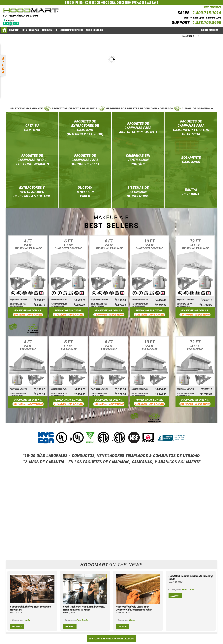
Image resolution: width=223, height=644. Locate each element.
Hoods (27, 620)
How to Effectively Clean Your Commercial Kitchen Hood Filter (134, 608)
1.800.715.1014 (207, 13)
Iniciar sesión (208, 30)
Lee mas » (17, 626)
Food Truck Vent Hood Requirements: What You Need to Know (84, 608)
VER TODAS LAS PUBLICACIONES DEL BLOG (111, 639)
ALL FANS (153, 2)
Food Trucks (82, 620)
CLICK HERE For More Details (33, 332)
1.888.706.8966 (207, 23)
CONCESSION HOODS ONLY (100, 2)
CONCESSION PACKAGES (130, 2)
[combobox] (191, 36)
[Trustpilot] (11, 23)
